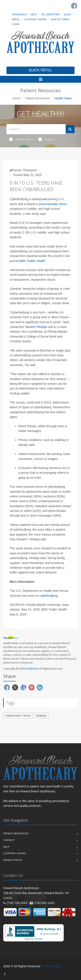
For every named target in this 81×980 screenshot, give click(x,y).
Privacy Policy (13, 860)
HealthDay (32, 669)
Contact (9, 840)
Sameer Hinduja (36, 327)
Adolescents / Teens (18, 716)
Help (34, 14)
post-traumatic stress (53, 204)
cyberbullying (49, 596)
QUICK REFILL (40, 70)
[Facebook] (74, 6)
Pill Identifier (50, 14)
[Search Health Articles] (36, 129)
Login (16, 24)
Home (17, 98)
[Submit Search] (70, 129)
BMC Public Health (32, 261)
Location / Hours (35, 19)
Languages (19, 14)
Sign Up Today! (60, 19)
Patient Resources (38, 98)
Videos (46, 139)
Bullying (41, 716)
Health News (21, 139)
